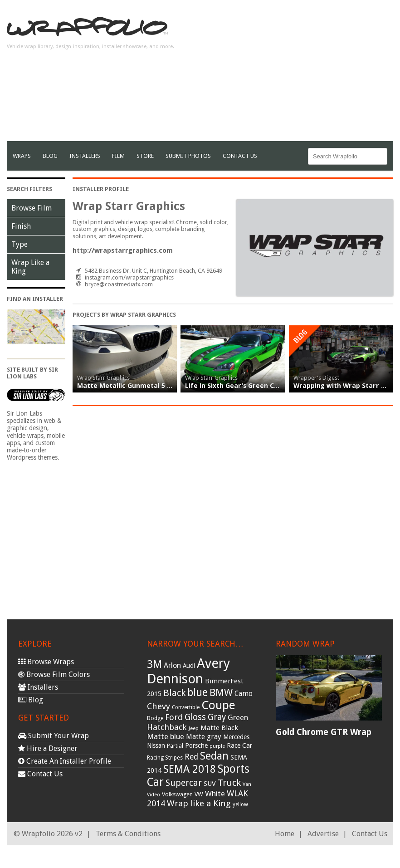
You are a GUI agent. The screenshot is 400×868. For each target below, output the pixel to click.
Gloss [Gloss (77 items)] (195, 717)
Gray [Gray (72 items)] (217, 717)
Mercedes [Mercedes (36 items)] (236, 737)
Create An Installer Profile (65, 761)
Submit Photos (188, 156)
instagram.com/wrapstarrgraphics (129, 277)
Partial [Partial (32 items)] (175, 746)
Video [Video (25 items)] (154, 795)
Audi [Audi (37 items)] (189, 666)
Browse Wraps (46, 662)
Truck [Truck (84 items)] (229, 783)
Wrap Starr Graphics (103, 378)
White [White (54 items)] (215, 794)
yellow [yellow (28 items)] (240, 804)
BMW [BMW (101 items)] (221, 693)
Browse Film (32, 208)
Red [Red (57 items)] (191, 757)
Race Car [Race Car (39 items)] (239, 745)
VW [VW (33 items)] (199, 794)
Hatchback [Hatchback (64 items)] (167, 727)
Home (285, 834)
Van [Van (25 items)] (247, 784)
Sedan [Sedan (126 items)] (214, 756)
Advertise (323, 834)
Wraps (22, 156)
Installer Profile (101, 189)
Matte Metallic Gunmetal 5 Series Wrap (141, 386)
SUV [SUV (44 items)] (210, 784)
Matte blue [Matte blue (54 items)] (166, 736)
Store (145, 156)
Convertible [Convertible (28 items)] (186, 707)
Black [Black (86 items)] (174, 693)
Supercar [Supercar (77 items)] (184, 783)
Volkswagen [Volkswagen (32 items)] (177, 794)
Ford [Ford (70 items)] (174, 717)
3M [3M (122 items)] (154, 664)
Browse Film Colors (54, 674)
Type (20, 244)
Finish (21, 226)
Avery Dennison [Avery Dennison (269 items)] (188, 671)
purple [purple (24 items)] (217, 746)
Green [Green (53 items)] (238, 718)
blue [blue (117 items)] (198, 692)
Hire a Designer (48, 748)
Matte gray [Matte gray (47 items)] (204, 737)
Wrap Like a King (30, 267)
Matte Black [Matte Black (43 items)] (219, 728)
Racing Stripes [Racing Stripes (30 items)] (165, 758)
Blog (50, 156)
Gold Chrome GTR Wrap (324, 732)
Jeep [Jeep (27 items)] (194, 728)
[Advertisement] (287, 78)
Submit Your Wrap (54, 736)
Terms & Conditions (128, 834)
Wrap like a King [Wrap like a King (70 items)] (199, 803)
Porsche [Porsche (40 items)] (196, 745)
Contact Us (240, 156)
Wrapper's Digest (316, 378)
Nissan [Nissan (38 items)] (156, 745)
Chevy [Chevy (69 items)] (159, 706)
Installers (85, 156)
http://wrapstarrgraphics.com (123, 250)
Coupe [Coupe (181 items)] (218, 705)
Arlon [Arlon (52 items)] (172, 665)
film (118, 156)
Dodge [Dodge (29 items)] (155, 718)
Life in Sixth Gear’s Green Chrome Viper (250, 386)
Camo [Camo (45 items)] (244, 694)
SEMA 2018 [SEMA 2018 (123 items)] (190, 769)
